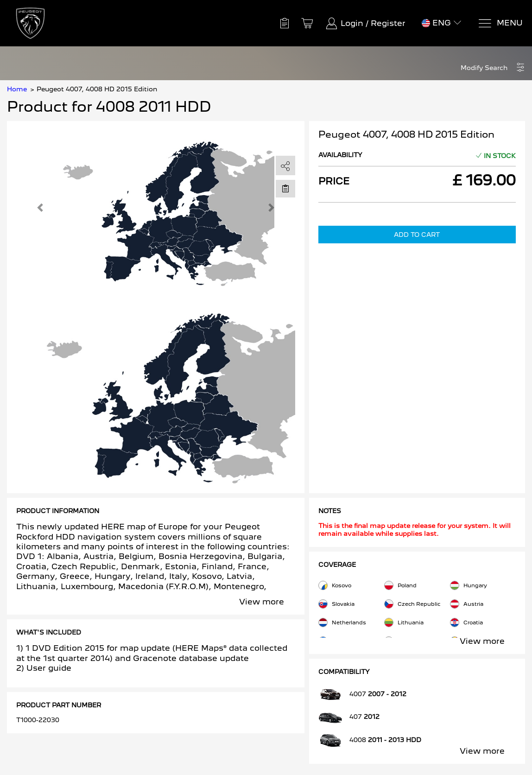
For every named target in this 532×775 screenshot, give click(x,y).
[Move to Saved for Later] (285, 188)
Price (334, 181)
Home (17, 89)
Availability (340, 155)
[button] (493, 68)
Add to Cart (417, 235)
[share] (285, 166)
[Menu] (500, 23)
